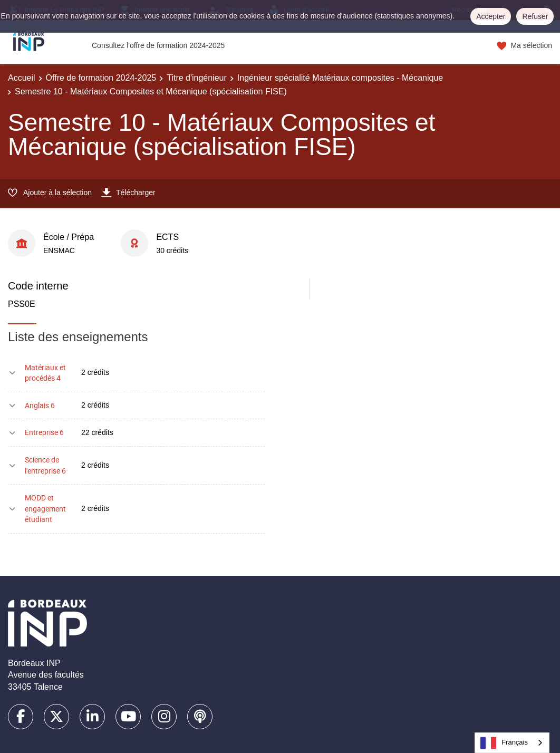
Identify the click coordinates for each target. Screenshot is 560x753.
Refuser (535, 16)
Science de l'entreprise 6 (45, 465)
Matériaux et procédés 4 (45, 373)
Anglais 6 (40, 405)
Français (504, 743)
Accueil (22, 78)
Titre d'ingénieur (197, 78)
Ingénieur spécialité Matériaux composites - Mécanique (340, 78)
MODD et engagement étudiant (45, 508)
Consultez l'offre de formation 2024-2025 (158, 45)
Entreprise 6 (44, 432)
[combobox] (512, 743)
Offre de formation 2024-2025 (101, 78)
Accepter (491, 16)
